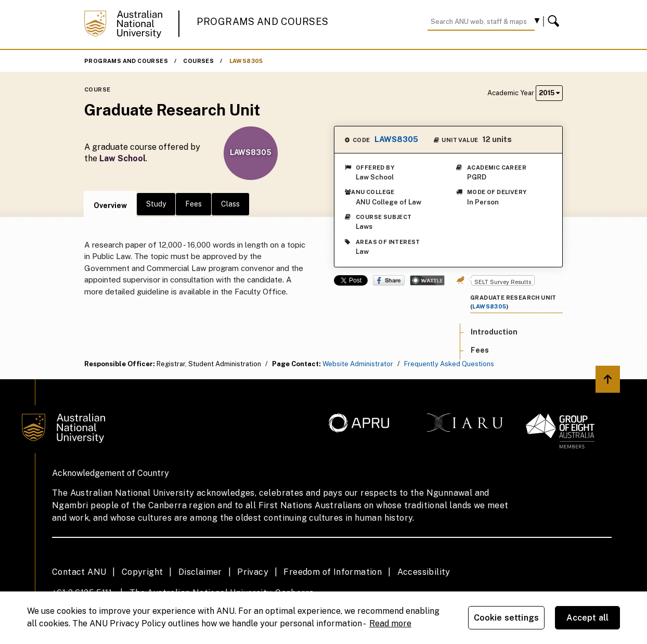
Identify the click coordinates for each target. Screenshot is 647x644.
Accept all (588, 618)
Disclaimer (200, 572)
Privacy (253, 572)
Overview (110, 205)
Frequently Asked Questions (449, 364)
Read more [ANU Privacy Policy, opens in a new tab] (390, 623)
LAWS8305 (246, 61)
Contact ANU (79, 572)
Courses (198, 61)
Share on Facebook (389, 280)
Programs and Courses (263, 22)
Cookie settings (506, 618)
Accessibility (424, 572)
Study (156, 204)
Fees (193, 204)
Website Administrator (358, 364)
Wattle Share (427, 280)
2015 (549, 93)
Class (230, 204)
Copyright (143, 572)
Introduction (494, 332)
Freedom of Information (333, 572)
